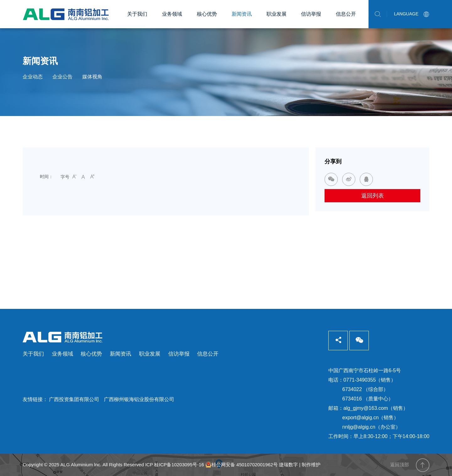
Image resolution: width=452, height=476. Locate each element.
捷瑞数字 (288, 465)
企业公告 (62, 77)
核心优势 (207, 14)
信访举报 (311, 14)
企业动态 (33, 77)
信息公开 (346, 14)
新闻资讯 (242, 14)
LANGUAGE (412, 14)
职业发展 (277, 14)
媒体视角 (92, 77)
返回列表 (373, 196)
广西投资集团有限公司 (74, 399)
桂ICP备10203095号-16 (179, 465)
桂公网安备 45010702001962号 (242, 465)
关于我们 (137, 14)
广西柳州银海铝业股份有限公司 (139, 399)
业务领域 (172, 14)
